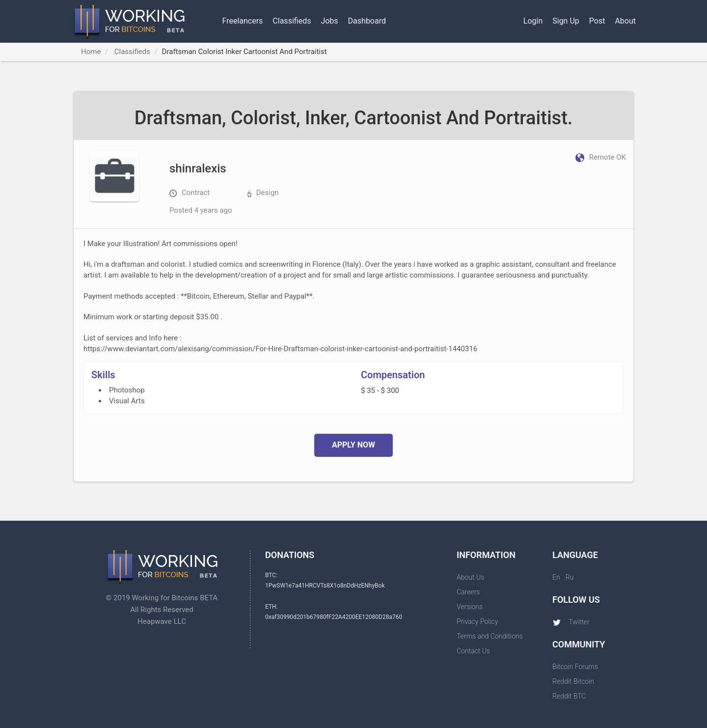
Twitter (571, 622)
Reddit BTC (569, 696)
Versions (470, 607)
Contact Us (473, 651)
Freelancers (243, 21)
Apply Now (353, 445)
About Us (470, 577)
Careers (468, 592)
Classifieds (292, 21)
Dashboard (367, 21)
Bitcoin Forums (575, 667)
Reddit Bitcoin (573, 681)
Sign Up (566, 21)
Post (597, 21)
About (625, 21)
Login (533, 21)
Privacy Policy (477, 621)
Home (91, 52)
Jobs (329, 21)
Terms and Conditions (490, 636)
